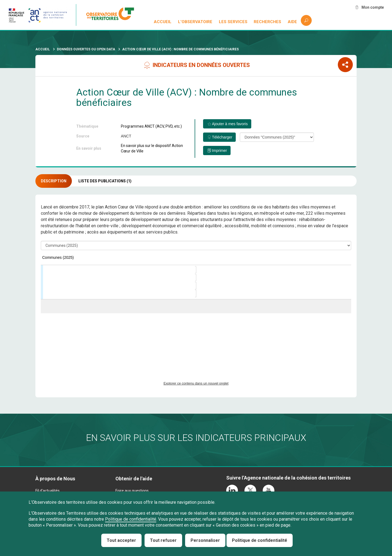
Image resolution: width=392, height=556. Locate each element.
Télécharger (222, 137)
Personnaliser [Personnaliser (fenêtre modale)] (205, 540)
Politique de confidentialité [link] (260, 540)
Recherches (267, 22)
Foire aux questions (132, 491)
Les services (233, 22)
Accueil (163, 22)
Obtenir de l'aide (134, 479)
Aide (292, 22)
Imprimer (219, 150)
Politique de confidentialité (131, 519)
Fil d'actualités (48, 491)
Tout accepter (121, 540)
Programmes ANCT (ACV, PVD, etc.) (151, 126)
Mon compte (373, 7)
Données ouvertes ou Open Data (86, 49)
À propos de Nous (55, 479)
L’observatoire (195, 22)
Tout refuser (163, 540)
